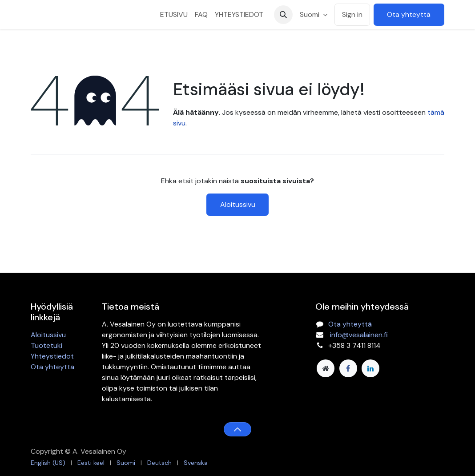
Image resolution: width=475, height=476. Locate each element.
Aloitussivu (238, 204)
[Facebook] (348, 368)
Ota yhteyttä (409, 14)
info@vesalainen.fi (359, 335)
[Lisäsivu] (326, 368)
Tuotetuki (46, 345)
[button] (283, 15)
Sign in (352, 14)
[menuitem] (174, 15)
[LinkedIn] (370, 368)
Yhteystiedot (52, 356)
